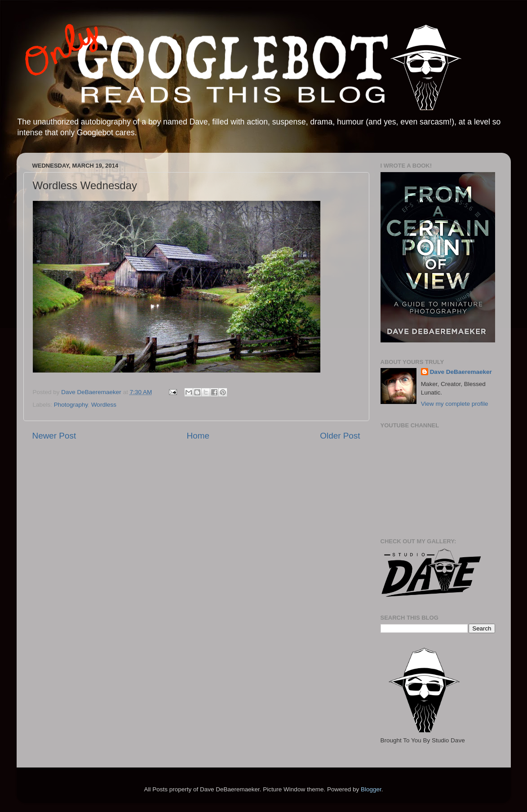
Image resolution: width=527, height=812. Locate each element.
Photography (71, 405)
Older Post (340, 436)
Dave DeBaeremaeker (461, 372)
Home (198, 436)
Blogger (371, 789)
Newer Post (54, 436)
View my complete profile (455, 404)
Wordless (104, 405)
